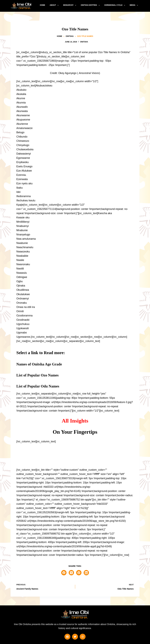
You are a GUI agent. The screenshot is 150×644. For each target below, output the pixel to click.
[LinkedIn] (86, 573)
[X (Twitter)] (71, 573)
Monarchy (70, 5)
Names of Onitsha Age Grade (39, 364)
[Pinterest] (79, 573)
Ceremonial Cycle (115, 5)
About (55, 5)
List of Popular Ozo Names (37, 375)
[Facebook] (64, 573)
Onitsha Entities (91, 5)
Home (42, 5)
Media (134, 5)
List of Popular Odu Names (38, 386)
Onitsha (84, 42)
